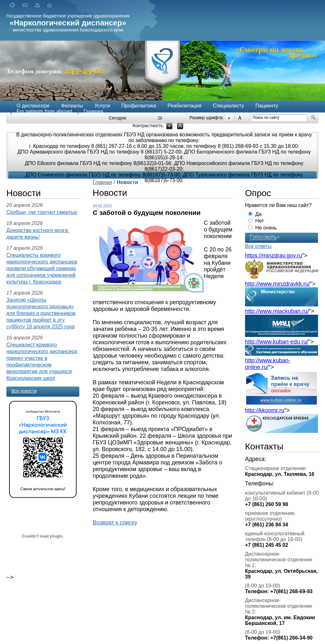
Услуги (102, 106)
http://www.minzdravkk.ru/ (278, 284)
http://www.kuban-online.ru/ (268, 364)
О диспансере (33, 106)
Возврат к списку (115, 523)
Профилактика (139, 106)
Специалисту (229, 106)
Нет (259, 221)
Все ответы (258, 246)
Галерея (93, 111)
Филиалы (72, 106)
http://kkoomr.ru (265, 410)
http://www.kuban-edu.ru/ (277, 342)
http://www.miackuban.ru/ (277, 311)
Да (258, 214)
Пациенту (267, 106)
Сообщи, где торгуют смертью (42, 212)
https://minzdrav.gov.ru (273, 256)
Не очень (266, 228)
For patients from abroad (44, 111)
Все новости (24, 391)
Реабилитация (185, 106)
